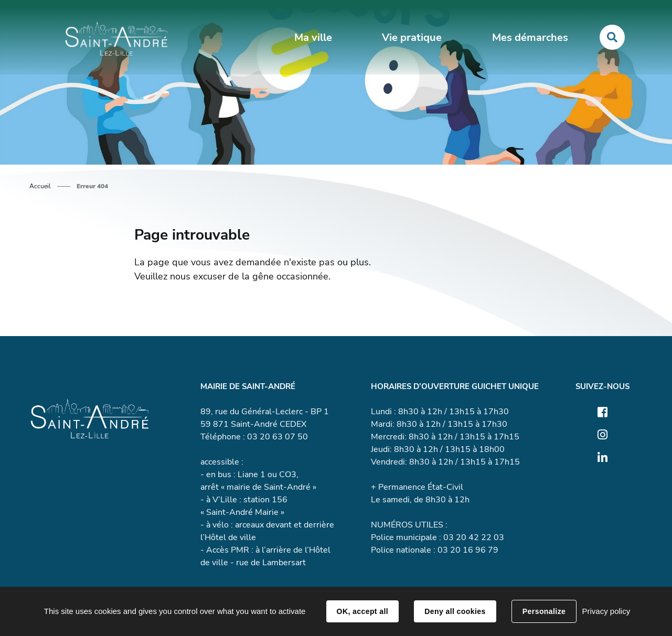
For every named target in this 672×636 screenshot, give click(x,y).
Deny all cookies (455, 611)
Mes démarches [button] (530, 37)
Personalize (544, 611)
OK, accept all (362, 611)
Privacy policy (606, 611)
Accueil (40, 186)
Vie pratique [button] (412, 37)
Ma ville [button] (313, 37)
